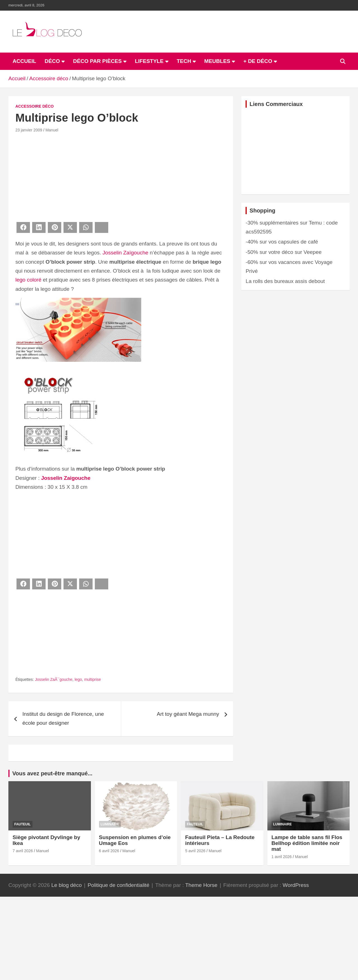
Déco (52, 61)
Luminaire (110, 824)
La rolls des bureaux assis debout (285, 281)
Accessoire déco (35, 106)
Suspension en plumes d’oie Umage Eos (135, 840)
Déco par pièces (97, 61)
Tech (184, 61)
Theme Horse (201, 885)
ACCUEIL (24, 61)
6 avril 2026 (109, 851)
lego (78, 679)
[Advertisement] (121, 176)
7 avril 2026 (23, 851)
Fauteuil (23, 824)
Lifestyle (149, 61)
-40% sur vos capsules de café (282, 242)
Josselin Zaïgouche (126, 253)
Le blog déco (66, 885)
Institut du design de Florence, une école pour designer (63, 718)
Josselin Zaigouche (66, 478)
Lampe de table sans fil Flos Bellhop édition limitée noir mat (307, 843)
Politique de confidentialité (118, 885)
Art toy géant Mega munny (188, 714)
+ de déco (258, 61)
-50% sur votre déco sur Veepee (283, 252)
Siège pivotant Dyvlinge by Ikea (46, 840)
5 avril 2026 (195, 851)
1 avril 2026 (282, 857)
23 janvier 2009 (29, 130)
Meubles (217, 61)
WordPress (296, 885)
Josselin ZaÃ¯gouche (54, 679)
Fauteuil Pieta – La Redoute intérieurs (220, 840)
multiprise (93, 679)
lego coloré (28, 280)
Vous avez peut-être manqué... (52, 773)
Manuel (52, 130)
